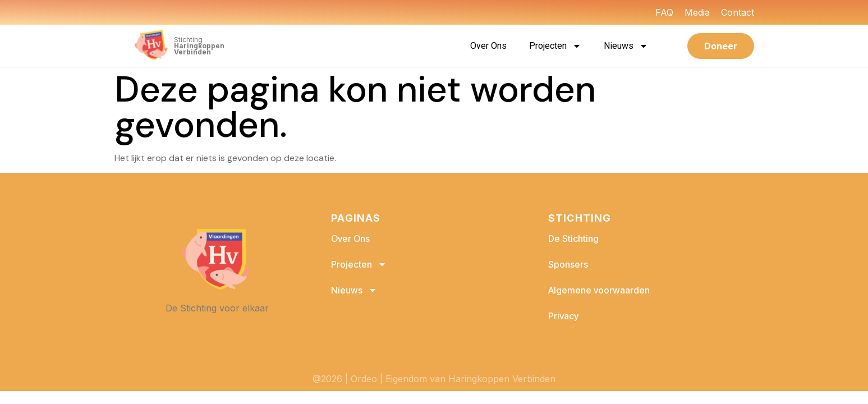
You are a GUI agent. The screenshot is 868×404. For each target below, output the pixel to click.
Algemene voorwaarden (599, 290)
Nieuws (626, 46)
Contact (738, 12)
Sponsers (568, 264)
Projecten (555, 46)
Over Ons (488, 46)
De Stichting (573, 238)
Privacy (563, 316)
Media (697, 12)
